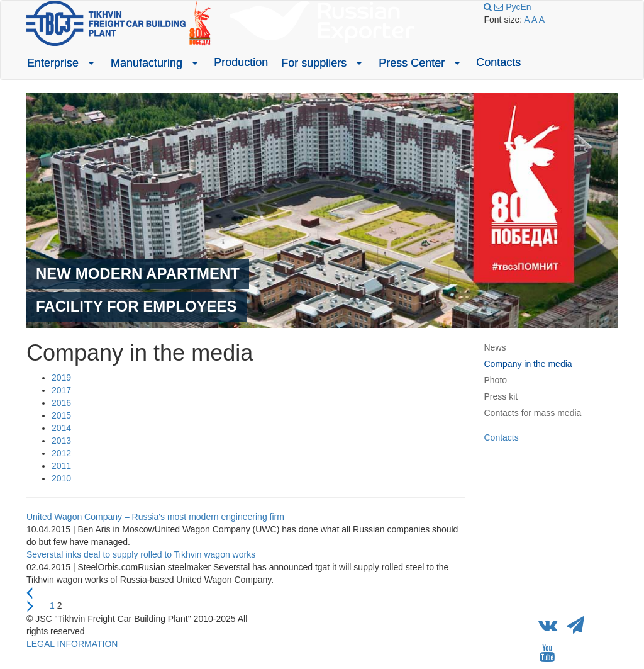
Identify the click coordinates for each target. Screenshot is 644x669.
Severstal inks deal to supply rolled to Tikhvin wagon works (141, 554)
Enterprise (53, 63)
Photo (496, 380)
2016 (61, 403)
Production (241, 62)
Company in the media (528, 364)
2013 (61, 441)
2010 (61, 478)
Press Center (412, 63)
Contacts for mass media (533, 413)
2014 (61, 428)
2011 (61, 466)
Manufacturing (147, 63)
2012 (61, 453)
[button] (91, 63)
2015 (61, 415)
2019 (61, 378)
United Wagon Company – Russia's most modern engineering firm (155, 517)
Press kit (501, 396)
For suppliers (314, 63)
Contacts (498, 62)
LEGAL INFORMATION (72, 644)
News (495, 347)
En (525, 7)
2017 (61, 390)
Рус (513, 7)
